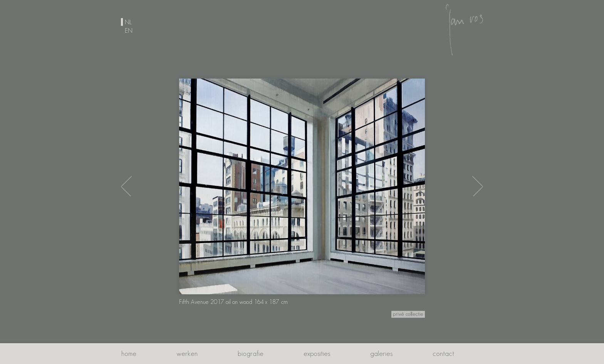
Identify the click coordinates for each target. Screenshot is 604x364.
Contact (443, 353)
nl (128, 22)
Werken (187, 353)
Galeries (381, 353)
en (129, 30)
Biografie (251, 353)
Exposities (317, 353)
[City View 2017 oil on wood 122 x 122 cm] (126, 186)
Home (129, 353)
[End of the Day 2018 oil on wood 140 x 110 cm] (478, 186)
